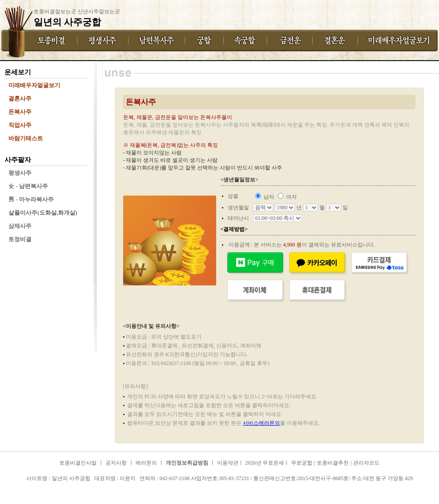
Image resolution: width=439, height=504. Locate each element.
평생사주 (20, 173)
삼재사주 (20, 226)
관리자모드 (366, 463)
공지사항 (116, 463)
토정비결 (20, 239)
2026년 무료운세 (265, 463)
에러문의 (146, 463)
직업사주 (20, 125)
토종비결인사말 (78, 463)
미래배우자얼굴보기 (34, 85)
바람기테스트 (26, 138)
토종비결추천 (333, 463)
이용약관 (228, 463)
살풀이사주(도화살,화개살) (43, 213)
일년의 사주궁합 (29, 486)
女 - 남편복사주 (28, 186)
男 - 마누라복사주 (31, 199)
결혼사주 (20, 98)
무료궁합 (302, 463)
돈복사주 (20, 112)
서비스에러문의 (261, 423)
